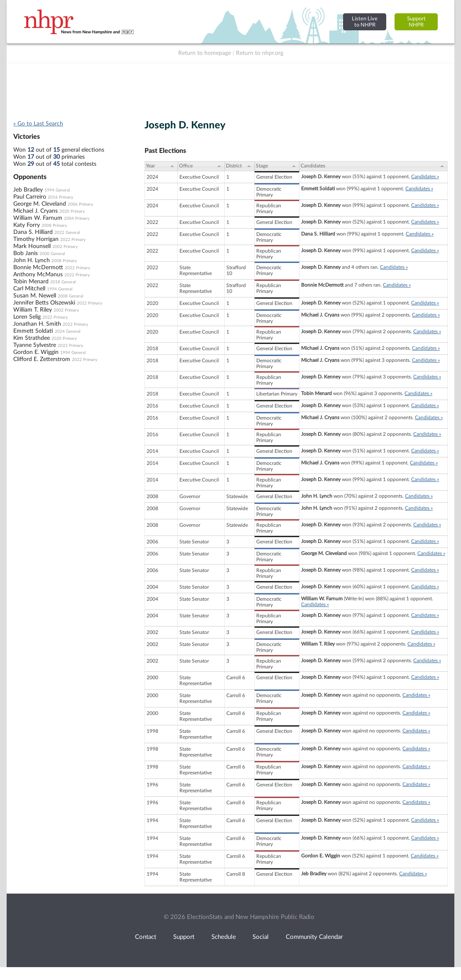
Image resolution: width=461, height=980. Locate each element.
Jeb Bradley (28, 190)
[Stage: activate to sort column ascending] (277, 166)
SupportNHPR (416, 22)
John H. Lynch (32, 260)
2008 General (70, 296)
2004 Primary (77, 219)
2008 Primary (54, 226)
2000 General (52, 254)
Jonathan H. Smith (37, 324)
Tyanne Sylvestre (35, 345)
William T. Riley (33, 310)
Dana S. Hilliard (33, 232)
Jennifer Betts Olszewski (44, 303)
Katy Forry (27, 225)
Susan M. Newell (35, 296)
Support (184, 937)
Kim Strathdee (32, 338)
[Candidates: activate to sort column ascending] (374, 166)
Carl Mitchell (29, 289)
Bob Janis (26, 253)
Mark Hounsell (32, 246)
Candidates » (425, 177)
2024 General (67, 332)
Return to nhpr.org (260, 53)
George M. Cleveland (40, 204)
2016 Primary (60, 197)
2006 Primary (80, 204)
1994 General (57, 190)
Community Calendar (314, 937)
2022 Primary (73, 240)
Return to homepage (205, 53)
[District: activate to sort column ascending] (240, 166)
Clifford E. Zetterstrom (42, 359)
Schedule (224, 937)
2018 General (63, 282)
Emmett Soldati (33, 331)
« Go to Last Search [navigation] (38, 124)
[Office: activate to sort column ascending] (201, 166)
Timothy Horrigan (36, 239)
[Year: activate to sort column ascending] (161, 166)
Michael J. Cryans (36, 211)
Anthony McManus (38, 275)
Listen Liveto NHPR (365, 22)
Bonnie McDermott (38, 268)
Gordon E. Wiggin (36, 352)
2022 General (67, 233)
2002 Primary (65, 247)
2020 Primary (72, 211)
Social (261, 937)
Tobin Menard (31, 282)
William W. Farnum (38, 218)
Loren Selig (27, 317)
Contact (146, 937)
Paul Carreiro (30, 197)
